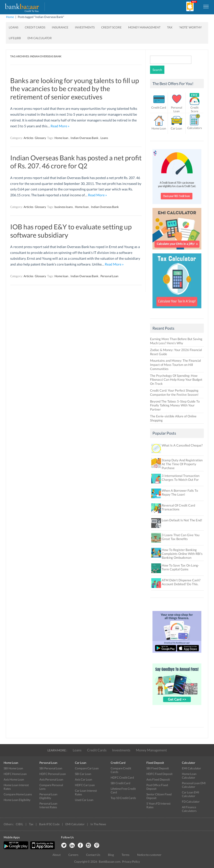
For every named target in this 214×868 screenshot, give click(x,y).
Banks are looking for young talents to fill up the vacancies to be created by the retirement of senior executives (75, 89)
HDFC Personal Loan (53, 774)
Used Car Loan (84, 800)
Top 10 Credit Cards (123, 798)
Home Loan (159, 128)
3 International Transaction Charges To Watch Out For (181, 478)
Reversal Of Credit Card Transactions (178, 507)
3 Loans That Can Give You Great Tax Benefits (181, 537)
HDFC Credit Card (122, 778)
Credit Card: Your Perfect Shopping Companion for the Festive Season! (174, 392)
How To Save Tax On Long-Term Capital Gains (180, 567)
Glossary (40, 138)
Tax (170, 27)
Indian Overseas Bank (84, 138)
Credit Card (159, 107)
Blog (111, 855)
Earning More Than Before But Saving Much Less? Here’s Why (176, 341)
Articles (28, 138)
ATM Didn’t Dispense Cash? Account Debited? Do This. (181, 582)
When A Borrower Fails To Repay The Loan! (180, 492)
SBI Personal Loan (51, 768)
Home (10, 17)
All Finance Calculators (189, 809)
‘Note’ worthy (190, 27)
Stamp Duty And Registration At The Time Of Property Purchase (182, 464)
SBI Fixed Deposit (158, 768)
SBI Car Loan (83, 774)
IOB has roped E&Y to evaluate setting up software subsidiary (71, 231)
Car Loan (176, 128)
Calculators (195, 128)
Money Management (144, 27)
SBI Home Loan (13, 768)
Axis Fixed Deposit (158, 779)
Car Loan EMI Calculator (191, 794)
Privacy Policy (131, 862)
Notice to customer (149, 855)
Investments (85, 27)
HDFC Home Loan (15, 774)
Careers (73, 855)
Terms (125, 855)
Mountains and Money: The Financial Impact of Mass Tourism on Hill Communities (175, 365)
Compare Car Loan (87, 768)
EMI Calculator (40, 38)
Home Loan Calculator (189, 776)
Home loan (61, 138)
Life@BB (15, 38)
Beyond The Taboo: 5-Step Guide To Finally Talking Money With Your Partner (175, 405)
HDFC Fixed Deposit (159, 774)
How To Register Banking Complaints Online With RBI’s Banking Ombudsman (182, 554)
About (57, 855)
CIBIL (19, 824)
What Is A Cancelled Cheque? (182, 445)
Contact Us (93, 855)
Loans (13, 27)
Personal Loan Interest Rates (48, 805)
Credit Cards (35, 27)
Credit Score (111, 27)
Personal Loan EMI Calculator (194, 785)
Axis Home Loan (14, 779)
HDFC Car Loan (85, 785)
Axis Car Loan (84, 779)
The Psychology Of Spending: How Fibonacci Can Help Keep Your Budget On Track (176, 380)
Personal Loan (109, 276)
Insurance (60, 27)
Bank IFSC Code (49, 824)
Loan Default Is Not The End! (182, 520)
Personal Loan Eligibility (48, 796)
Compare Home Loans (18, 794)
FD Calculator (191, 802)
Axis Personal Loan (51, 779)
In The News (98, 824)
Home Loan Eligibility (17, 800)
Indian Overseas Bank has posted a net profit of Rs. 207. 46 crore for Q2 (76, 162)
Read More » (60, 126)
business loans (64, 207)
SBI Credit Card (120, 783)
